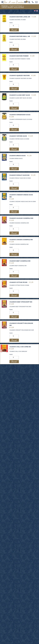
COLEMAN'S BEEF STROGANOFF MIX (21, 302)
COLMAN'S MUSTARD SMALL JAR (20, 36)
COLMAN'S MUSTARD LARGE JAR (20, 17)
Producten (5, 6)
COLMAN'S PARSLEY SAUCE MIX (19, 175)
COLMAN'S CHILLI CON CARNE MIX (20, 347)
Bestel (14, 30)
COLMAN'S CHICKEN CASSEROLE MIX (21, 240)
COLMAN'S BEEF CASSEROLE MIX (20, 261)
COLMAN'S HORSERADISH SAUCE (20, 115)
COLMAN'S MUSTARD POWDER (19, 56)
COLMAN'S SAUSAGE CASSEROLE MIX (21, 218)
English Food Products (16, 6)
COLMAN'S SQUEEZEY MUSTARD (20, 76)
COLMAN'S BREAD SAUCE (18, 156)
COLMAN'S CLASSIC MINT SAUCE (20, 95)
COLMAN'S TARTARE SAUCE (18, 136)
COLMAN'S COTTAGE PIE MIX (18, 282)
